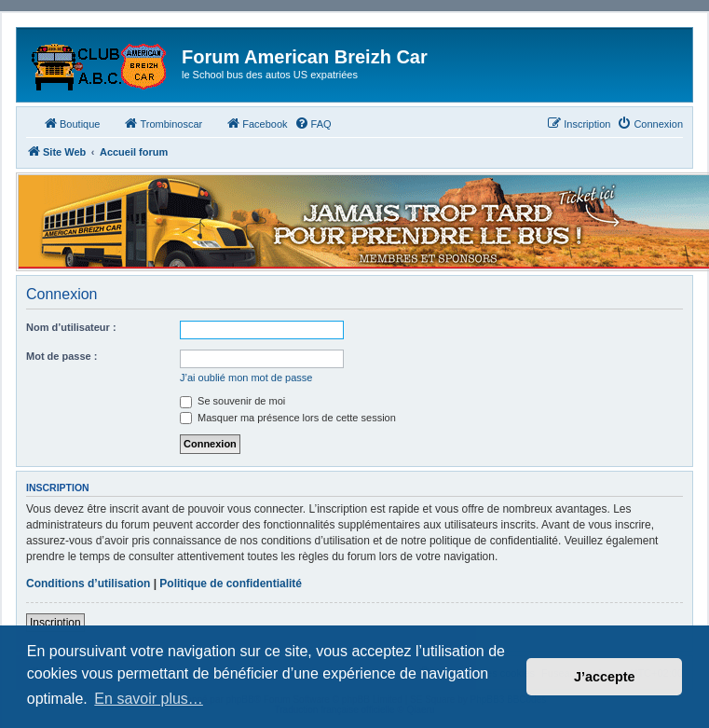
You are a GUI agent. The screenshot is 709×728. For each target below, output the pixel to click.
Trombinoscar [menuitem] (163, 123)
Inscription (55, 623)
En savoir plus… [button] (149, 699)
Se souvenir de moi (232, 401)
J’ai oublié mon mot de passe (246, 378)
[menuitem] (313, 124)
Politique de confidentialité (231, 584)
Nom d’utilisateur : (71, 327)
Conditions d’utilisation (88, 584)
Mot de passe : (61, 356)
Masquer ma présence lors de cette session (288, 418)
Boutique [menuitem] (71, 123)
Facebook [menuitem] (256, 123)
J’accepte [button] (605, 677)
